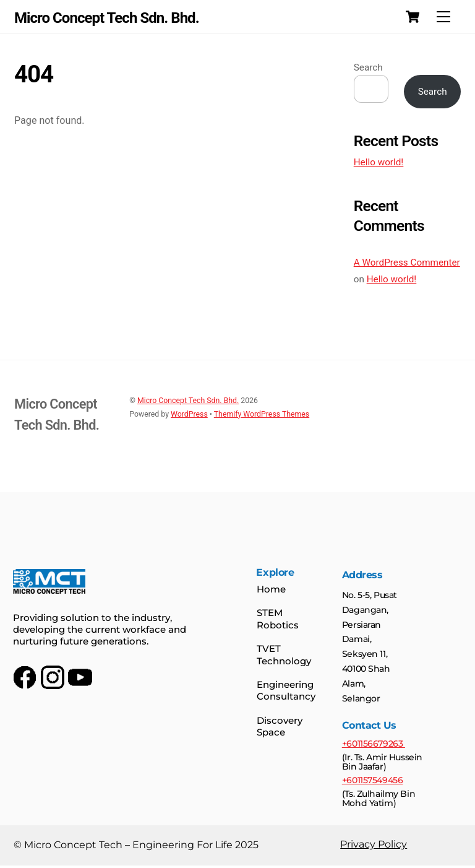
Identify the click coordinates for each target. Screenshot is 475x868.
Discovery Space (280, 727)
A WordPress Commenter (407, 263)
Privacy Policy (373, 847)
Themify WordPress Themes (262, 414)
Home (271, 590)
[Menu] (443, 17)
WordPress (189, 414)
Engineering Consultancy (286, 692)
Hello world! (379, 162)
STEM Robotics (278, 620)
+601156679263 (373, 745)
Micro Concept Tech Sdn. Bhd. (188, 401)
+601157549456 (372, 782)
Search (368, 67)
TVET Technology (284, 656)
